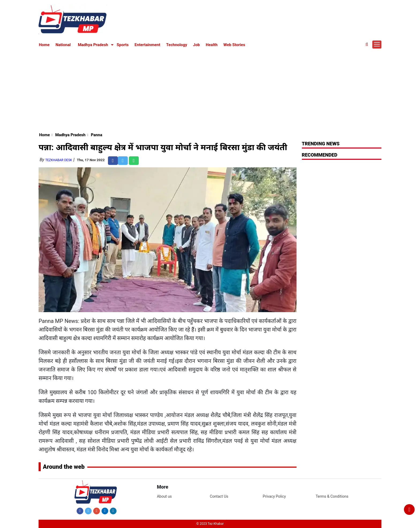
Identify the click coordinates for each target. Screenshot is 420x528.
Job (196, 45)
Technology (177, 45)
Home (44, 45)
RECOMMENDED (320, 155)
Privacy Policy (274, 496)
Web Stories (234, 45)
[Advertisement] (210, 89)
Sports (123, 45)
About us (164, 496)
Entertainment (147, 45)
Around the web (64, 467)
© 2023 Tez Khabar (210, 524)
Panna (97, 135)
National (63, 45)
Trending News (321, 144)
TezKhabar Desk (59, 160)
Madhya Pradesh (93, 45)
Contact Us (219, 496)
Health (212, 45)
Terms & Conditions (332, 496)
